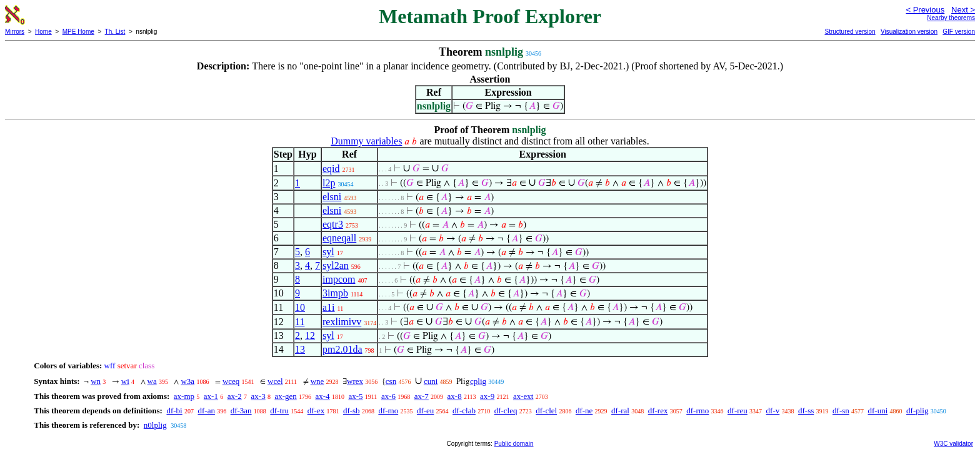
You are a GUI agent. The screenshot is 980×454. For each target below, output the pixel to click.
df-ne (584, 411)
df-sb (352, 411)
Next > (963, 10)
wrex (355, 381)
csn (391, 381)
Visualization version (909, 32)
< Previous (925, 10)
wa (152, 381)
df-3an (241, 411)
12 (310, 335)
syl (328, 252)
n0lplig (155, 425)
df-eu (425, 411)
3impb (335, 293)
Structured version (850, 32)
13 (300, 349)
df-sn (841, 411)
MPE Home (78, 32)
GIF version (959, 32)
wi (125, 381)
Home (43, 32)
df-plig (917, 411)
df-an (206, 411)
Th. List (115, 32)
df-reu (737, 411)
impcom (339, 279)
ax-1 (211, 396)
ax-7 (422, 396)
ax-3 (258, 396)
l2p (329, 183)
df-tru (279, 411)
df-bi (174, 411)
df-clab (464, 411)
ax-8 (455, 396)
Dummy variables (366, 141)
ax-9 (487, 396)
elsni (332, 197)
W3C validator (953, 444)
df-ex (316, 411)
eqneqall (339, 238)
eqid (331, 169)
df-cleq (506, 411)
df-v (773, 411)
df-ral (620, 411)
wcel (275, 381)
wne (317, 381)
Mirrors (15, 32)
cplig (478, 381)
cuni (431, 381)
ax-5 (355, 396)
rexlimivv (342, 322)
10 (300, 307)
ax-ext (523, 396)
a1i (329, 307)
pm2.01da (342, 349)
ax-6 (388, 396)
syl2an (336, 265)
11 (300, 322)
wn (96, 381)
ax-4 (323, 396)
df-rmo (697, 411)
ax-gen (285, 396)
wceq (231, 381)
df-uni (878, 411)
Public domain (514, 444)
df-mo (388, 411)
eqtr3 (333, 224)
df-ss (806, 411)
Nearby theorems (951, 18)
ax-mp (184, 396)
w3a (187, 381)
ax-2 (235, 396)
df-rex (658, 411)
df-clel (546, 411)
